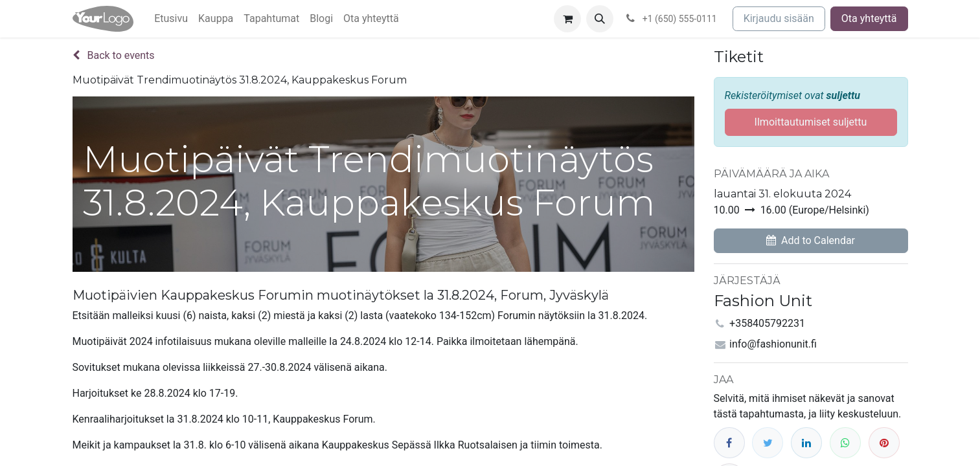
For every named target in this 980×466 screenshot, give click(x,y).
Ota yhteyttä (869, 18)
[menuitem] (171, 19)
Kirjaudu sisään (779, 18)
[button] (600, 19)
